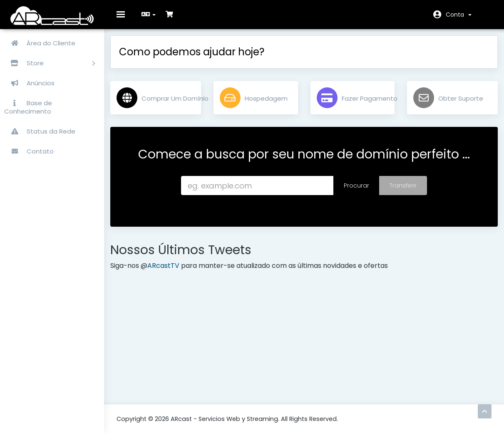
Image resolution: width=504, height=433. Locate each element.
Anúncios (29, 83)
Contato (29, 151)
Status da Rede (40, 131)
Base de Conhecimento (28, 107)
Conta (459, 15)
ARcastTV (170, 272)
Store (50, 63)
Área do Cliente (40, 43)
